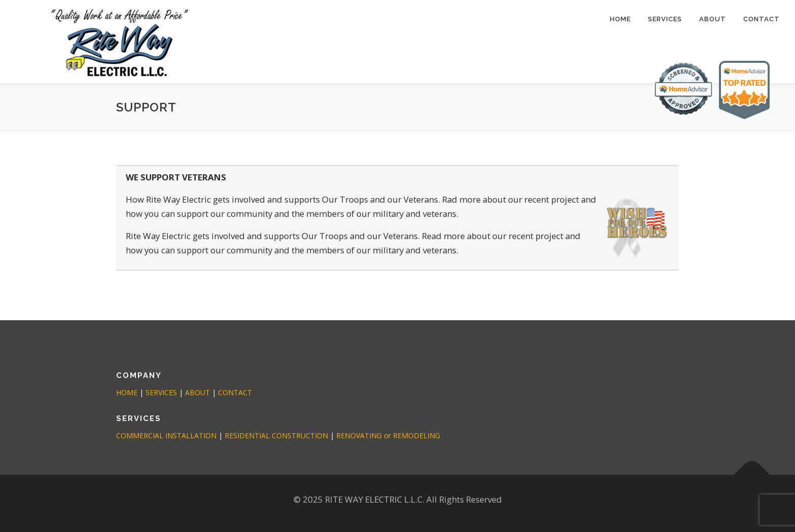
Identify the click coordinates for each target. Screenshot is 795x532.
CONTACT (762, 19)
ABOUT (713, 19)
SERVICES (665, 19)
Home (620, 19)
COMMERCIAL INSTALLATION (166, 435)
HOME (127, 392)
